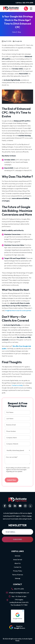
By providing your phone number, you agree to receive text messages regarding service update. (17, 470)
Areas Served (17, 560)
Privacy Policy (18, 571)
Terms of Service (18, 575)
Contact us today (17, 385)
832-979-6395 (28, 3)
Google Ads (18, 41)
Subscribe (17, 539)
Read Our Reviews (20, 627)
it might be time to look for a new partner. (18, 310)
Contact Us (18, 567)
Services (17, 556)
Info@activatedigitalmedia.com (19, 593)
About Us (17, 563)
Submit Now (12, 480)
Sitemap (18, 578)
